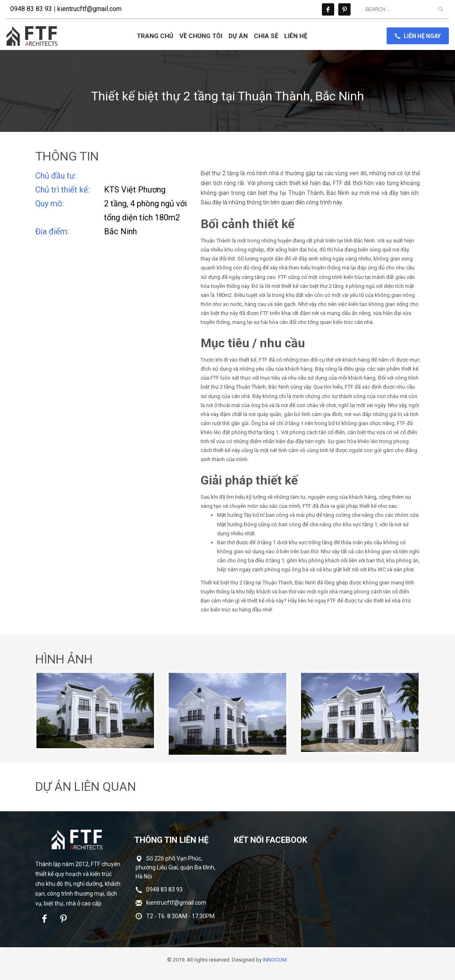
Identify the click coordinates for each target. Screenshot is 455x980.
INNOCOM (275, 960)
